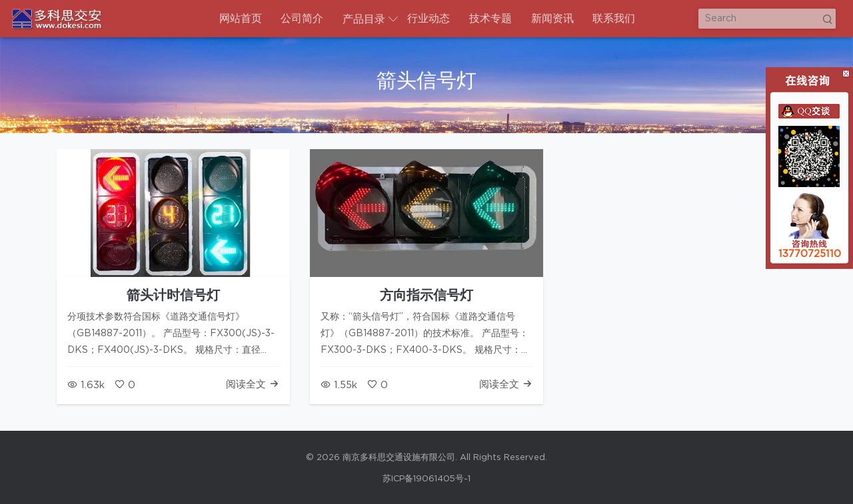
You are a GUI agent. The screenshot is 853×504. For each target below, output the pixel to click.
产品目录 (364, 19)
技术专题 (490, 19)
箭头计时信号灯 (173, 296)
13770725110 (810, 254)
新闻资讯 (552, 19)
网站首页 (241, 19)
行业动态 (428, 19)
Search (827, 19)
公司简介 (302, 19)
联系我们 (614, 19)
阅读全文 (253, 384)
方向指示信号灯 (426, 296)
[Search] (767, 19)
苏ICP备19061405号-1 (426, 479)
